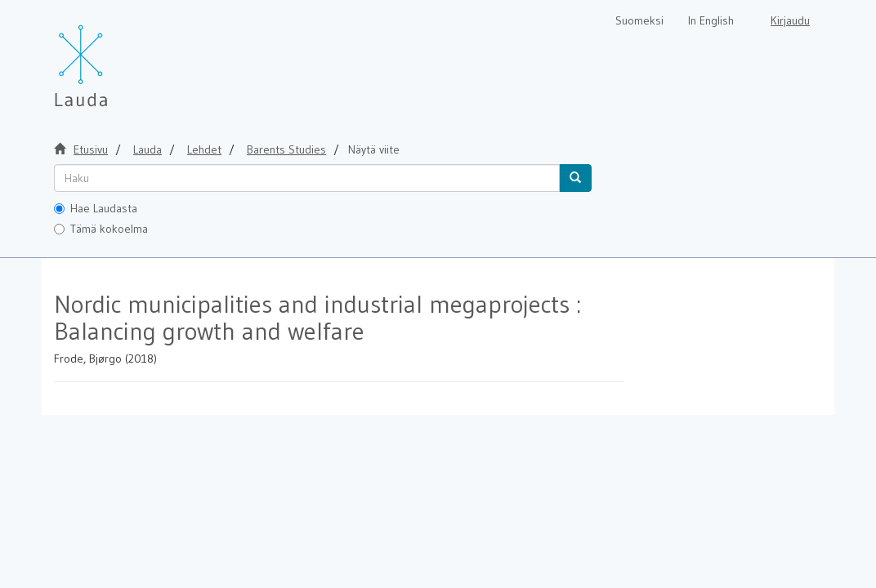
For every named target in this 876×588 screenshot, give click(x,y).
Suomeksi (639, 20)
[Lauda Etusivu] (115, 57)
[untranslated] (307, 178)
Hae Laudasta (96, 208)
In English (711, 20)
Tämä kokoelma (101, 229)
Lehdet (204, 149)
